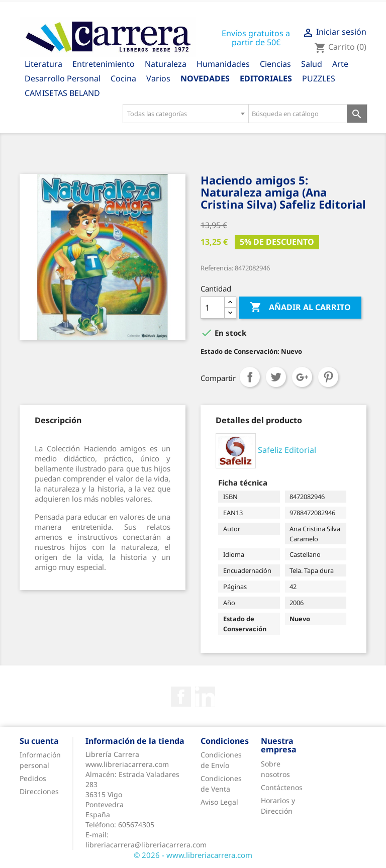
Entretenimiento (104, 64)
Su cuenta (39, 741)
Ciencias (275, 64)
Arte (340, 64)
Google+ (302, 377)
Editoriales (266, 78)
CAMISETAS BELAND (62, 93)
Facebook (181, 697)
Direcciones (39, 791)
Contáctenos (282, 787)
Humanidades (223, 64)
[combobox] (185, 114)
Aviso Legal (219, 802)
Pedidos (33, 778)
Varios (158, 78)
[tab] (58, 420)
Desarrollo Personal (63, 78)
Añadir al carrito (300, 308)
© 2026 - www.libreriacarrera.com (193, 855)
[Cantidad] (213, 308)
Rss (205, 697)
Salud (312, 64)
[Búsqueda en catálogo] (298, 114)
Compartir (250, 377)
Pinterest (328, 377)
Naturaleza (166, 64)
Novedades (205, 78)
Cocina (123, 78)
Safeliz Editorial (287, 450)
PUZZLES (319, 78)
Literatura (43, 64)
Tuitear (276, 377)
